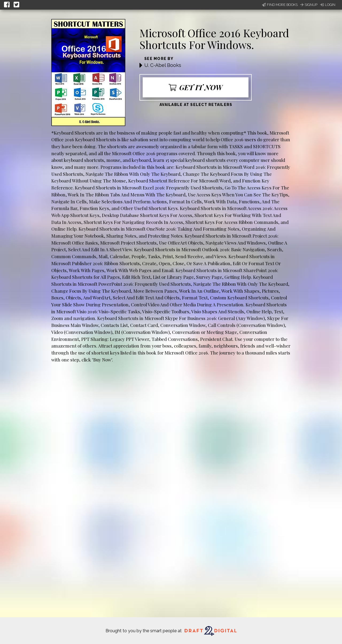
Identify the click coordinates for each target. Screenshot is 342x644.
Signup (309, 5)
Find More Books (280, 5)
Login (328, 5)
